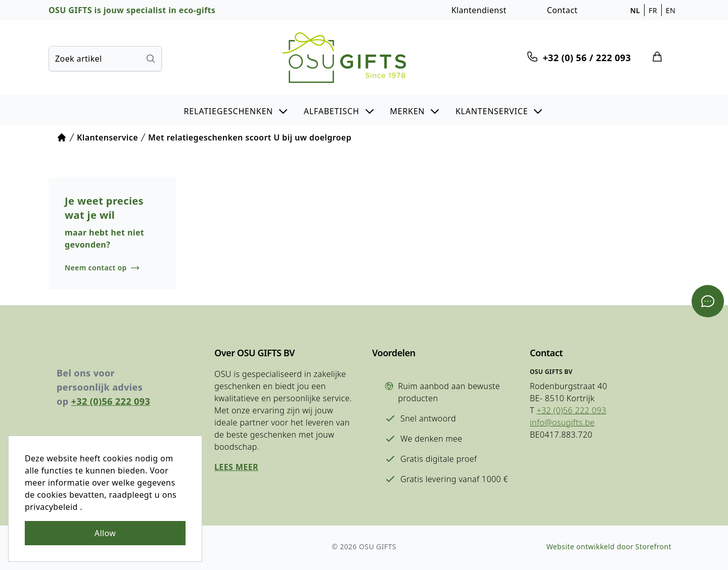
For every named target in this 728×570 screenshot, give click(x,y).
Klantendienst (479, 10)
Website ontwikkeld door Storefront (609, 547)
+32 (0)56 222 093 (111, 401)
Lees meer (236, 467)
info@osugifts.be (562, 422)
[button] (237, 110)
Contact (562, 10)
